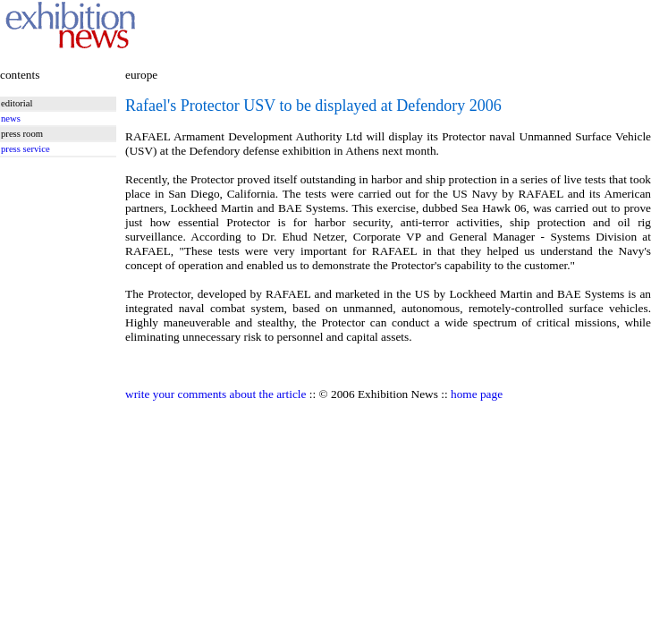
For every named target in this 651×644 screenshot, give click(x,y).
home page (477, 394)
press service (25, 149)
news (11, 119)
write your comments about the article (216, 394)
